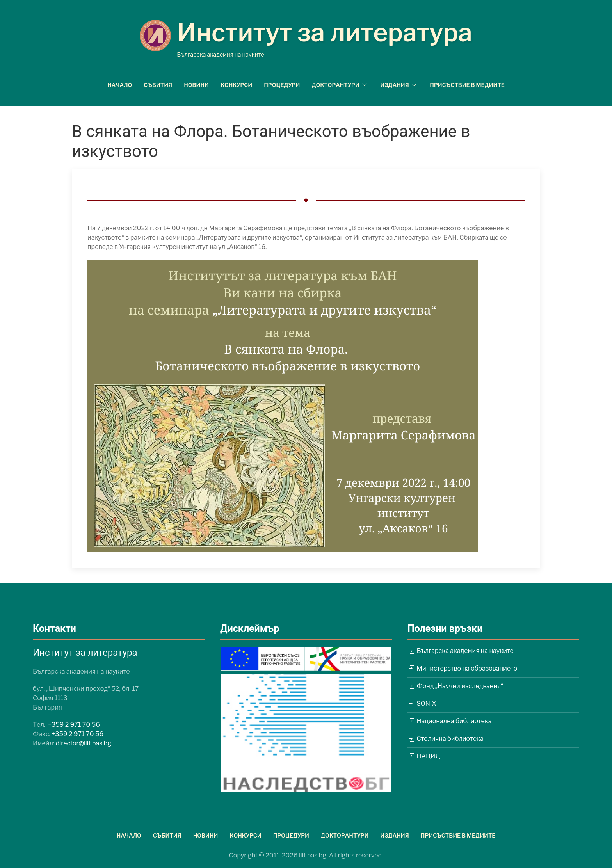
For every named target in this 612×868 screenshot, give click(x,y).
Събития (158, 85)
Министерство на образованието (462, 668)
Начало (120, 85)
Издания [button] (399, 85)
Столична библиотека (446, 739)
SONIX (422, 703)
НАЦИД (424, 756)
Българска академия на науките (461, 651)
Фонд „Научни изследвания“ (455, 686)
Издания (395, 835)
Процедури (282, 85)
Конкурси (236, 85)
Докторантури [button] (340, 85)
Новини (196, 85)
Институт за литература (325, 32)
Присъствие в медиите (467, 85)
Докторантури (345, 835)
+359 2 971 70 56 (74, 725)
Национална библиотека (450, 721)
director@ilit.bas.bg (84, 743)
